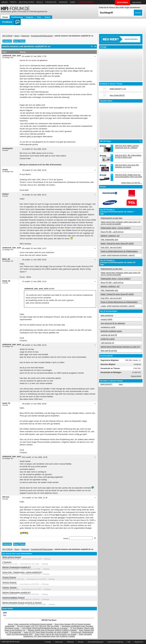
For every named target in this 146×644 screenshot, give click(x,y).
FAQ (129, 642)
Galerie (48, 17)
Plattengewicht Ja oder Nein (111, 218)
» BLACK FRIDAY (86, 2)
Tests (13, 2)
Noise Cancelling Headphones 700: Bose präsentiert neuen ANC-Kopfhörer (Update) (58, 635)
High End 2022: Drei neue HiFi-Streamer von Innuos (127, 166)
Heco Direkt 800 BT (117, 95)
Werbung (70, 642)
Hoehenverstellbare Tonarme (13, 598)
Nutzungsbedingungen (96, 642)
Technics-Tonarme (9, 582)
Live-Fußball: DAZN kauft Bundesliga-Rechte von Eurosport (45, 628)
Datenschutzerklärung (116, 642)
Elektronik (25, 36)
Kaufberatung (17, 17)
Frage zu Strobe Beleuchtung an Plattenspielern (119, 251)
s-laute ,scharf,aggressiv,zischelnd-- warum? (118, 255)
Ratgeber (30, 17)
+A (95, 46)
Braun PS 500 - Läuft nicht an (112, 232)
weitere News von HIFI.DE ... (132, 183)
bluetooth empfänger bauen (111, 331)
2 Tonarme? (7, 562)
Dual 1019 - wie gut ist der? (111, 247)
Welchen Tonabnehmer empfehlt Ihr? (17, 567)
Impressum (59, 642)
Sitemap (81, 642)
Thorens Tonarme (9, 577)
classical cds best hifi (109, 335)
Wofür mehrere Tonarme (12, 557)
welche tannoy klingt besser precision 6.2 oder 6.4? (120, 347)
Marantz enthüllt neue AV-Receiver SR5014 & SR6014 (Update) (52, 630)
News (5, 2)
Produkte (51, 2)
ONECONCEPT (106, 384)
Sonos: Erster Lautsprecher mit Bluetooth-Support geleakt (30, 624)
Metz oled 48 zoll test (109, 351)
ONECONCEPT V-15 (118, 89)
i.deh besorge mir (107, 343)
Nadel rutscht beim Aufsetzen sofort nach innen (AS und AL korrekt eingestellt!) (121, 223)
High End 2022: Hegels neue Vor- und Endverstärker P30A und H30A (129, 176)
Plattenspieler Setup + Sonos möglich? (116, 228)
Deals (40, 2)
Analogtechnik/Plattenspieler (42, 36)
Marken (63, 2)
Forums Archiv (136, 376)
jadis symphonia (107, 315)
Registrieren (139, 642)
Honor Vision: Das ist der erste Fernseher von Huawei (56, 634)
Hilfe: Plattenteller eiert (109, 240)
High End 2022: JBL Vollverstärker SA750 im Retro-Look (128, 156)
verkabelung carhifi (108, 327)
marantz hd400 (106, 319)
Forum (5, 17)
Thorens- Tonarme (9, 587)
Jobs (72, 2)
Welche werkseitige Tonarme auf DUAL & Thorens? (22, 603)
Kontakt (48, 642)
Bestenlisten (26, 2)
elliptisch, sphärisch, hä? (110, 236)
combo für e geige (108, 339)
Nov (5, 615)
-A (92, 46)
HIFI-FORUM (7, 36)
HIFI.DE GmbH (14, 642)
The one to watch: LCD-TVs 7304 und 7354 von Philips (38, 626)
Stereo (17, 36)
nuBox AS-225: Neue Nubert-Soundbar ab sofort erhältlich (46, 632)
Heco (121, 384)
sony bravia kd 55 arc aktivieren (113, 323)
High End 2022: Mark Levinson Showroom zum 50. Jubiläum (127, 147)
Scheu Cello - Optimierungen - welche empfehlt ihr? (22, 572)
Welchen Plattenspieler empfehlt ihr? (16, 593)
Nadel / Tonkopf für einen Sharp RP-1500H (117, 244)
